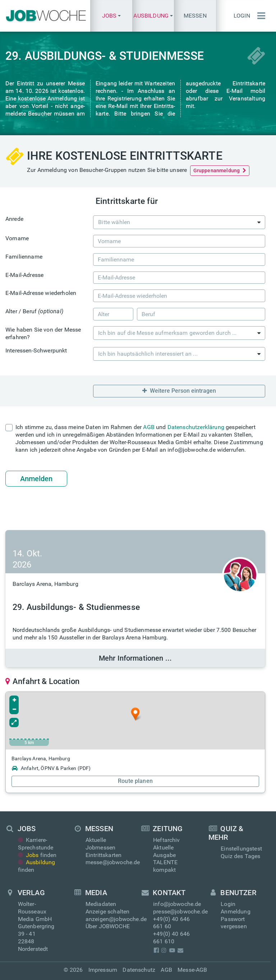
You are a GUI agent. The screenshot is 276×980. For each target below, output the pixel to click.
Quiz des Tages (240, 856)
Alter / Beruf (34, 311)
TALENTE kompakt (165, 866)
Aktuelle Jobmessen (100, 844)
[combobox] (179, 222)
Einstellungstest (241, 849)
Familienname (24, 257)
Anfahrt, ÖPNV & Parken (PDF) (51, 768)
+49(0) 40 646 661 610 (171, 938)
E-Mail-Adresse (24, 275)
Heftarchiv (167, 840)
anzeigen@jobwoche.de (116, 919)
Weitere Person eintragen (179, 391)
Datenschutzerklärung (196, 427)
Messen (195, 16)
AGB (149, 427)
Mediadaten (101, 904)
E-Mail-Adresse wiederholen (41, 293)
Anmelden (36, 479)
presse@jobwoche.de (180, 911)
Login (242, 16)
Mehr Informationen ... (135, 658)
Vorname (17, 238)
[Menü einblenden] (259, 16)
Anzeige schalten (108, 911)
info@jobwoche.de (177, 904)
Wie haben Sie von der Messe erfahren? (43, 333)
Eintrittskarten (103, 855)
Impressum (103, 970)
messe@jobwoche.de (113, 862)
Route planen (135, 781)
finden (37, 855)
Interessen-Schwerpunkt (36, 350)
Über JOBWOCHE (108, 926)
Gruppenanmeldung (220, 170)
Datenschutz (139, 970)
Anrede (14, 219)
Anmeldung (235, 911)
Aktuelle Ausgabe (164, 851)
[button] (111, 16)
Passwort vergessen (234, 923)
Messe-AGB (192, 970)
